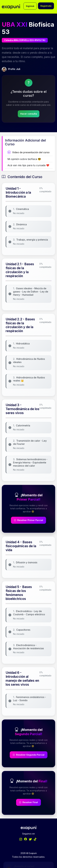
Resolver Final (28, 802)
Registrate (46, 6)
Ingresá (30, 6)
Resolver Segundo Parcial (29, 755)
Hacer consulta (29, 114)
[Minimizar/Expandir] (49, 836)
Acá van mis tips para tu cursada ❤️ (28, 165)
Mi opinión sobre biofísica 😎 (24, 159)
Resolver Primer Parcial (28, 520)
